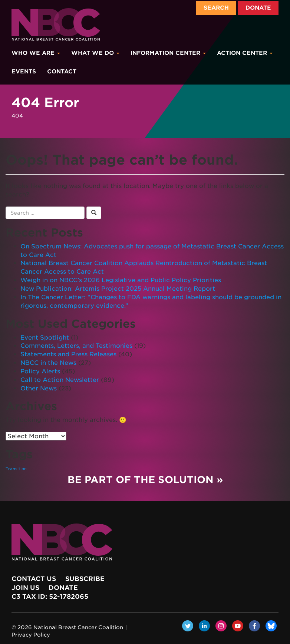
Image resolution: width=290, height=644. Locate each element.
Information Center (168, 53)
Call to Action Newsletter (60, 380)
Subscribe (85, 579)
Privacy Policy (31, 635)
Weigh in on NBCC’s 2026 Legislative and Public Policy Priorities (121, 280)
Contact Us (34, 579)
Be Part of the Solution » (145, 480)
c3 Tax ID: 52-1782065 (50, 597)
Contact (62, 72)
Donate (258, 8)
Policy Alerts (40, 371)
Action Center (245, 53)
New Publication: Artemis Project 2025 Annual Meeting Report (118, 289)
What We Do (95, 53)
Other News (39, 388)
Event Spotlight (45, 338)
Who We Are (36, 53)
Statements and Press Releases (68, 354)
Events (24, 72)
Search (216, 8)
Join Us (25, 588)
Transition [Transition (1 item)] (16, 469)
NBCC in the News (48, 363)
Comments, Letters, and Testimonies (76, 346)
